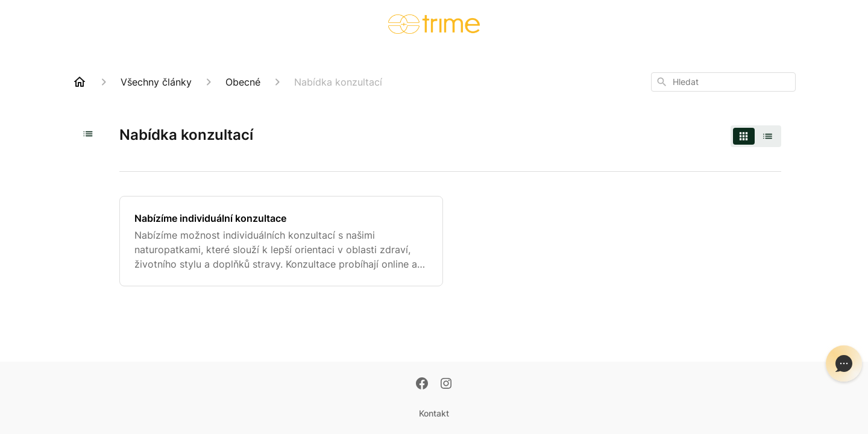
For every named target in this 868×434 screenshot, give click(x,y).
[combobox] (723, 82)
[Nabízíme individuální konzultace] (281, 241)
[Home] (80, 82)
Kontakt (434, 413)
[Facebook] (422, 385)
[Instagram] (446, 385)
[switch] (756, 136)
